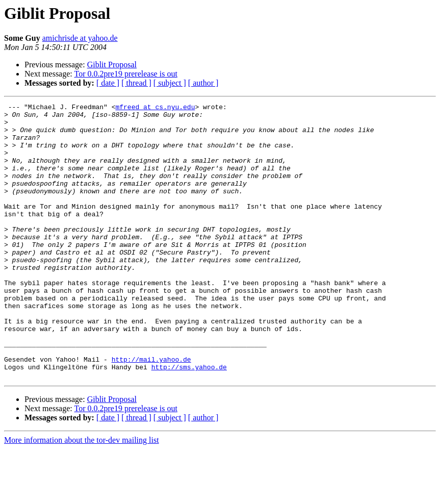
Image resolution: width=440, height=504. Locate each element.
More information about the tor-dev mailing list (82, 495)
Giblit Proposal (112, 65)
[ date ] (108, 83)
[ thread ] (136, 83)
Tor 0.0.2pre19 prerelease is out (125, 74)
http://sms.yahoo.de (189, 420)
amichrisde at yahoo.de (80, 38)
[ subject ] (170, 83)
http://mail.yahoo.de (151, 411)
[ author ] (203, 83)
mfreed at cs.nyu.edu (155, 108)
